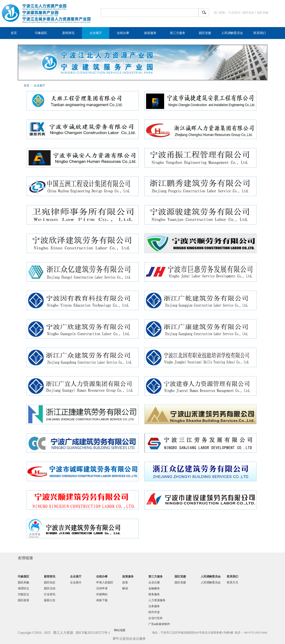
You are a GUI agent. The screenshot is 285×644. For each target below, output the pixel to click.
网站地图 (119, 630)
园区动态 (248, 13)
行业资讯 (234, 13)
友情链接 (25, 558)
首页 (14, 33)
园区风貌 (263, 13)
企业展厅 (39, 86)
